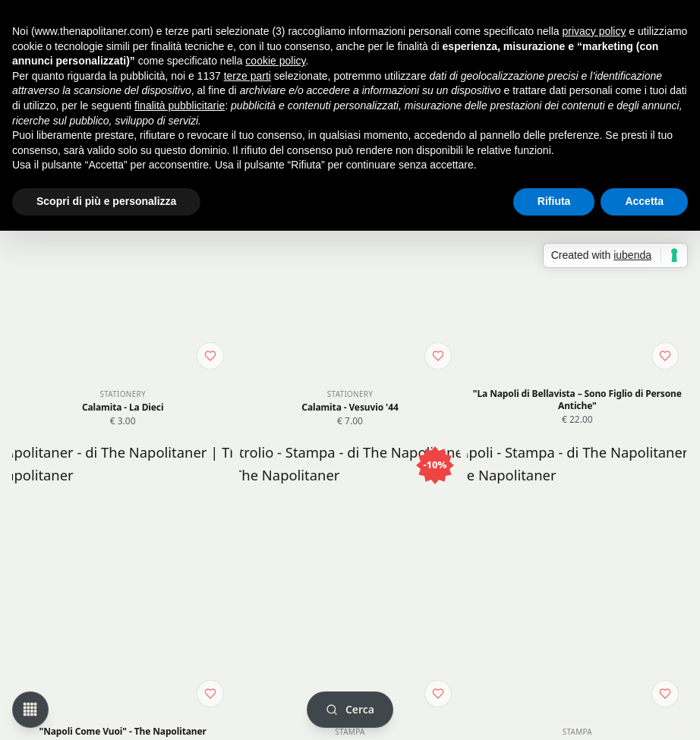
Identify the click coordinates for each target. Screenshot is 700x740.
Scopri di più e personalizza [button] (106, 201)
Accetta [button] (644, 201)
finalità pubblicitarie (180, 105)
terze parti (248, 76)
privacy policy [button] (594, 31)
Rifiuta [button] (554, 201)
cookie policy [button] (275, 61)
